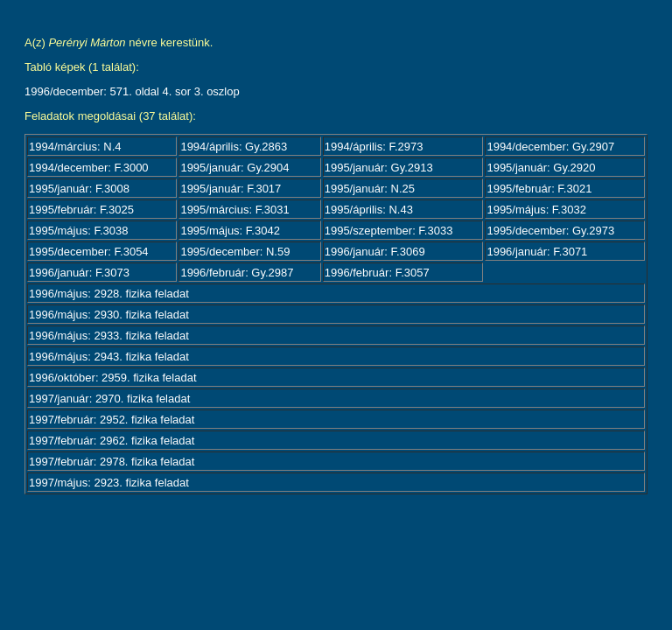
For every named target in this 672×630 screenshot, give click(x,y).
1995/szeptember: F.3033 (389, 231)
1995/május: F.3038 (78, 231)
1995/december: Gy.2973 (550, 231)
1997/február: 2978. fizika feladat (112, 462)
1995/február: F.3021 (539, 189)
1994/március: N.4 (75, 147)
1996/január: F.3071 (537, 252)
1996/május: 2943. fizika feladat (109, 357)
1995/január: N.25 (370, 189)
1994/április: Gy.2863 (234, 147)
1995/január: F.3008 (79, 189)
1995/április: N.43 (369, 210)
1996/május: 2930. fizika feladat (109, 315)
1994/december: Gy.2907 (550, 147)
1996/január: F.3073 (79, 273)
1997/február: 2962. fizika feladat (112, 441)
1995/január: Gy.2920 (541, 168)
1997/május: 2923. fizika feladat (109, 483)
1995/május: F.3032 (536, 210)
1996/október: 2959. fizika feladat (113, 378)
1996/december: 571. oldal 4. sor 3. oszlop (132, 91)
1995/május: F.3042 (230, 231)
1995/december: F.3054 (89, 252)
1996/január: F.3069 (375, 252)
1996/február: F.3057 (377, 273)
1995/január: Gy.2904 (234, 168)
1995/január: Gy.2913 (379, 168)
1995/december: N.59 (235, 252)
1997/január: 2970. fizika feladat (109, 399)
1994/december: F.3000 (89, 168)
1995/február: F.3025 (81, 210)
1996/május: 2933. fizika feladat (109, 336)
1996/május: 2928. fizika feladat (109, 294)
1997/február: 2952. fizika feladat (112, 420)
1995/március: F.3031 (234, 210)
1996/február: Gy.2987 (237, 273)
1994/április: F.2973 (374, 147)
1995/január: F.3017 (231, 189)
